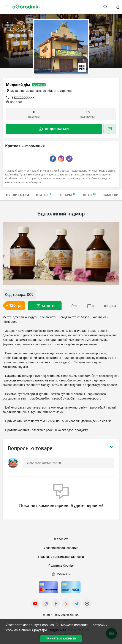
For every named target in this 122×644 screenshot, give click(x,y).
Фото (89, 195)
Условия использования (61, 548)
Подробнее (57, 630)
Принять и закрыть (61, 639)
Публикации (18, 195)
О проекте (61, 539)
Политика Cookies (61, 566)
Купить (48, 306)
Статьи (44, 195)
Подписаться (57, 129)
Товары (67, 195)
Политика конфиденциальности (61, 557)
